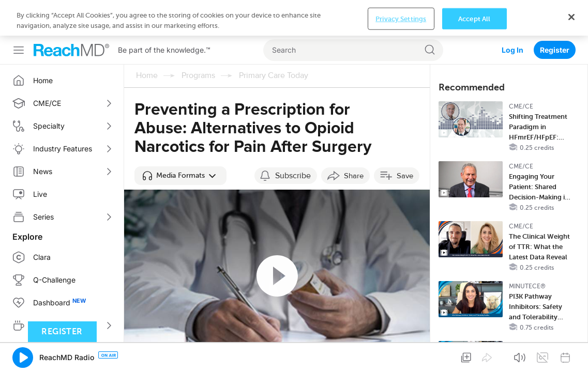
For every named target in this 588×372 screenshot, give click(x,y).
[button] (180, 140)
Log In (512, 14)
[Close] (571, 354)
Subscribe (293, 140)
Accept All (474, 356)
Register (555, 14)
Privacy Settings (401, 356)
